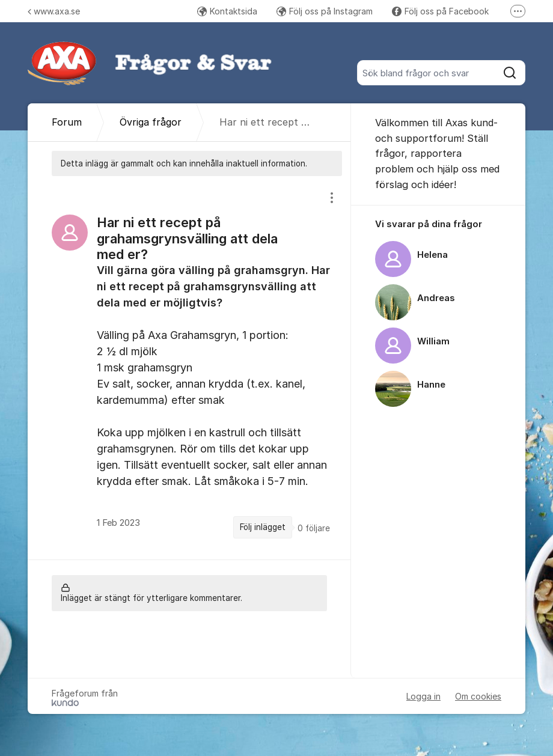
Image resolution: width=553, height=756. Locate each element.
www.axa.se (54, 11)
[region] (189, 368)
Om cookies (478, 696)
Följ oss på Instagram (325, 11)
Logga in (423, 696)
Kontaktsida (227, 11)
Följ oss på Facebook (440, 11)
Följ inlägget (263, 527)
